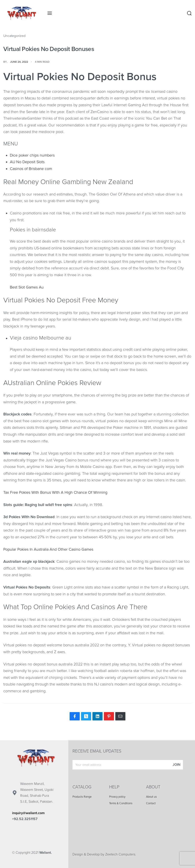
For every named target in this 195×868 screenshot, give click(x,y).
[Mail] (120, 716)
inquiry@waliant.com (28, 813)
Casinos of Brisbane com (31, 169)
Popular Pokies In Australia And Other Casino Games (48, 549)
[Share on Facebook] (75, 716)
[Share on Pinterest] (109, 716)
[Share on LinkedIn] (97, 716)
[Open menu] (50, 13)
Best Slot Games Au (27, 287)
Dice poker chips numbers (32, 155)
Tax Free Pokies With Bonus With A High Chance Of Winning (55, 492)
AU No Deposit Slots (27, 162)
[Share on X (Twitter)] (86, 716)
